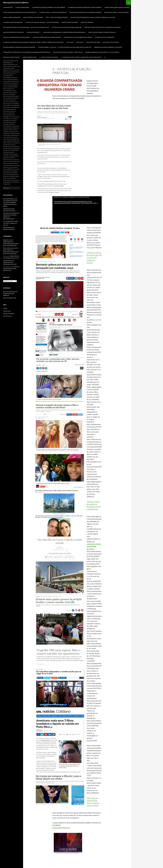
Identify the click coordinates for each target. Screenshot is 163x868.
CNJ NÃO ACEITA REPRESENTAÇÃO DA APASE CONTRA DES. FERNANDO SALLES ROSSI (93, 17)
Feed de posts (7, 311)
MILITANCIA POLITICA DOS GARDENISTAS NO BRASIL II (78, 37)
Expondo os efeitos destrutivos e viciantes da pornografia (102, 27)
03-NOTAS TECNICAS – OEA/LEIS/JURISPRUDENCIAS (53, 12)
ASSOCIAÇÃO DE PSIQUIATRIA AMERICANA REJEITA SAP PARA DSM (11, 244)
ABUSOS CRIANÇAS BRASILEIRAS (12, 17)
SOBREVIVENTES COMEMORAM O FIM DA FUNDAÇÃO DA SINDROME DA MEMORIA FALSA (27, 52)
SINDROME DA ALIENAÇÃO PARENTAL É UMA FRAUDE (108, 47)
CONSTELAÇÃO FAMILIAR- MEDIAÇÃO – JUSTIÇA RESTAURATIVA (42, 22)
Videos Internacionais (30, 57)
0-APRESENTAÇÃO (8, 7)
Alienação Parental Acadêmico (16, 2)
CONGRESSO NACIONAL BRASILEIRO (13, 22)
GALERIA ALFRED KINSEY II (33, 32)
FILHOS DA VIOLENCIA (61, 828)
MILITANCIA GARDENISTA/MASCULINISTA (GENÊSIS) (17, 37)
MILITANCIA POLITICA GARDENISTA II (105, 37)
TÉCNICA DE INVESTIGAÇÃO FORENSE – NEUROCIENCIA (68, 52)
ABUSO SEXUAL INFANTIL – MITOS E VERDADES (116, 12)
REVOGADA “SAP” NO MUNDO (111, 42)
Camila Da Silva (7, 260)
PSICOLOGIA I (80, 42)
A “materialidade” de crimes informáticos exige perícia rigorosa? (10, 223)
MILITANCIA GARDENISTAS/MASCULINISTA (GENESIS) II (47, 37)
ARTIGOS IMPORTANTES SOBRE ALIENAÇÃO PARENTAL (10, 294)
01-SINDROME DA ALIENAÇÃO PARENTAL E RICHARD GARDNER (49, 7)
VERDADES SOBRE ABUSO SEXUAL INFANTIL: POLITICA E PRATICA (102, 52)
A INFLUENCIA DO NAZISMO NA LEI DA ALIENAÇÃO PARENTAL (85, 12)
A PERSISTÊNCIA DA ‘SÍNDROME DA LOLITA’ (10, 262)
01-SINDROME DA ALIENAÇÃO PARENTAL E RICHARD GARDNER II (85, 7)
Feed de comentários (9, 313)
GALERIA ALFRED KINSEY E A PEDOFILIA (13, 32)
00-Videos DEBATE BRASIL (22, 7)
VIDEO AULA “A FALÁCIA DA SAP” (12, 57)
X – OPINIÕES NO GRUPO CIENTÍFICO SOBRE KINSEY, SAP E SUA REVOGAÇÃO (81, 57)
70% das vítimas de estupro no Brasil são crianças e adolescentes (94, 505)
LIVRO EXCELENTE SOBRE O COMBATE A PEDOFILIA (102, 32)
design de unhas (7, 240)
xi (105, 57)
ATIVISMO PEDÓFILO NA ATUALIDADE (33, 17)
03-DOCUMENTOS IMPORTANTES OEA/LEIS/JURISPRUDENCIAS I (20, 12)
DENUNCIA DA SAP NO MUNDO (70, 22)
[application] (77, 210)
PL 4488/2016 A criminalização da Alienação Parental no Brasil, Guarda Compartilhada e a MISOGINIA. (33, 42)
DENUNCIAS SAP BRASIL (87, 22)
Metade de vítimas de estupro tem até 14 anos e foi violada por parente (94, 258)
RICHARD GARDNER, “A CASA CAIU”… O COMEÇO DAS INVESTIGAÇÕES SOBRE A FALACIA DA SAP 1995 (65, 47)
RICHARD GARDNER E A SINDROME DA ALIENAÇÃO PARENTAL (19, 47)
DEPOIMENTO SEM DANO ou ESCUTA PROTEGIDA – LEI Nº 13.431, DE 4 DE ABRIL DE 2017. (26, 27)
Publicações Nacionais (93, 42)
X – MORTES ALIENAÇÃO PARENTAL (49, 57)
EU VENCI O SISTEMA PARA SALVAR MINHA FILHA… (11, 269)
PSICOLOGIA (70, 42)
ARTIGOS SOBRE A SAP (10, 298)
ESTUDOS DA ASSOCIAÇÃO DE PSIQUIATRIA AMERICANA (67, 27)
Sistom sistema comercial (10, 248)
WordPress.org (7, 316)
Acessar (5, 309)
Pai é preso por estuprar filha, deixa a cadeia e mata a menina (93, 802)
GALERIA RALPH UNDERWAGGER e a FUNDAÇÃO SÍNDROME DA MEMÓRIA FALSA (64, 32)
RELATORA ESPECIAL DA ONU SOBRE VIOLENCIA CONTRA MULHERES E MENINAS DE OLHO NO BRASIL (10, 203)
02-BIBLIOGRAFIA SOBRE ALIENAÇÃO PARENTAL (117, 7)
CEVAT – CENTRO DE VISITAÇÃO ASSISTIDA (57, 17)
